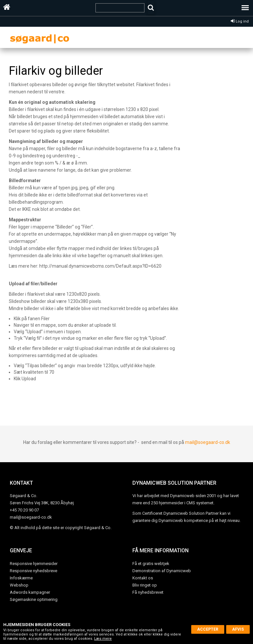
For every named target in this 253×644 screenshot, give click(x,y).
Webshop (19, 585)
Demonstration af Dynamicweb (162, 571)
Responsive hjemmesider (34, 564)
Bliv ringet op (145, 585)
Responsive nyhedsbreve (34, 571)
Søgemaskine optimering (34, 599)
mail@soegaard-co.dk (208, 442)
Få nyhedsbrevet (148, 592)
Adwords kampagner (30, 592)
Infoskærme (21, 578)
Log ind (240, 21)
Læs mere (103, 639)
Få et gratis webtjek (151, 564)
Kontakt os (143, 578)
